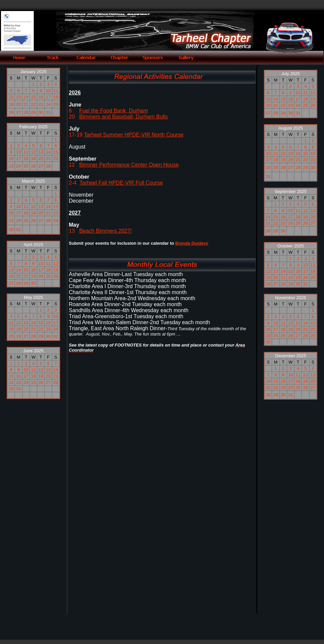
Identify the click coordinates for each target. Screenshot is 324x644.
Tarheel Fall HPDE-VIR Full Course (121, 183)
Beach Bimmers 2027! (105, 231)
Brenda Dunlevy (192, 243)
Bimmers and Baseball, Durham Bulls (123, 117)
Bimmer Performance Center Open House (129, 165)
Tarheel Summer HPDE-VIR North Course (134, 135)
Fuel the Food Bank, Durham (113, 111)
